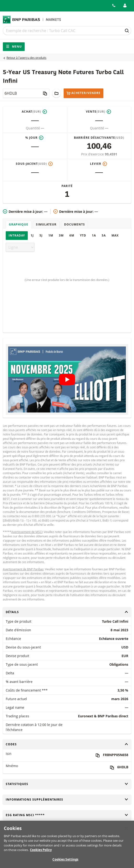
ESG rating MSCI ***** (67, 815)
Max (115, 235)
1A (94, 235)
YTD (83, 235)
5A (104, 235)
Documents (75, 224)
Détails (67, 612)
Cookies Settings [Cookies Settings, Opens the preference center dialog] (65, 862)
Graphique (19, 224)
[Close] (126, 831)
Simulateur (46, 224)
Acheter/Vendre (84, 93)
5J (41, 235)
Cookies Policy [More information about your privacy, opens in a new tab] (41, 852)
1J (32, 235)
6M (72, 235)
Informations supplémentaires (67, 799)
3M (61, 235)
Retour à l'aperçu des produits (26, 58)
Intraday (17, 235)
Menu (14, 47)
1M (51, 235)
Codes (67, 744)
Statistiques (67, 784)
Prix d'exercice (93, 154)
